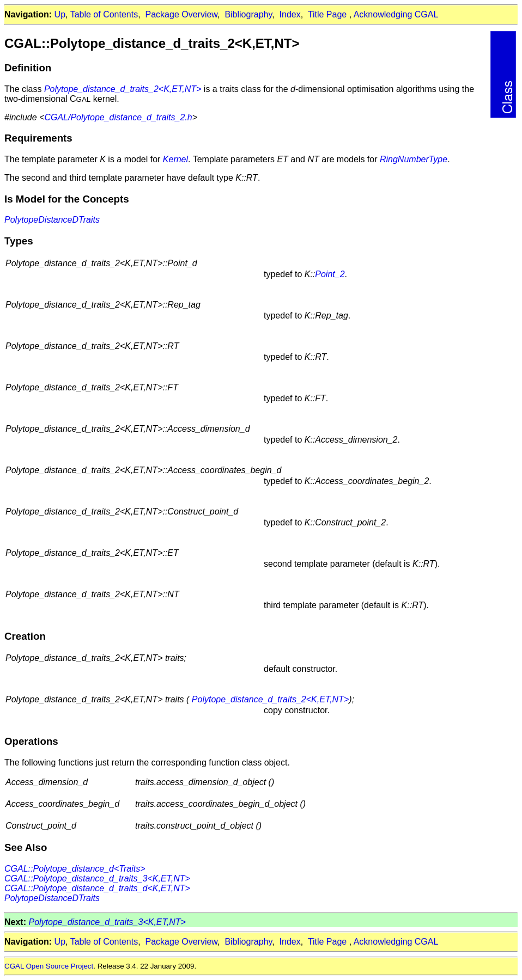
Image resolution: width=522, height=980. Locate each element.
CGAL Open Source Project (49, 966)
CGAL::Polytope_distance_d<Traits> (75, 869)
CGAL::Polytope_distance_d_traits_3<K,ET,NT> (97, 878)
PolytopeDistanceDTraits (52, 220)
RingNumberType (414, 159)
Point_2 (330, 274)
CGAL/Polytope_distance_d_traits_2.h (118, 117)
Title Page (327, 14)
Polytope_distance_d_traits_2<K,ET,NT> (123, 89)
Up (60, 14)
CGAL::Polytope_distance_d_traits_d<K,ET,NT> (97, 888)
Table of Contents (104, 14)
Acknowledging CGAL (396, 14)
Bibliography (248, 14)
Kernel (175, 159)
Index (290, 14)
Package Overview (182, 14)
